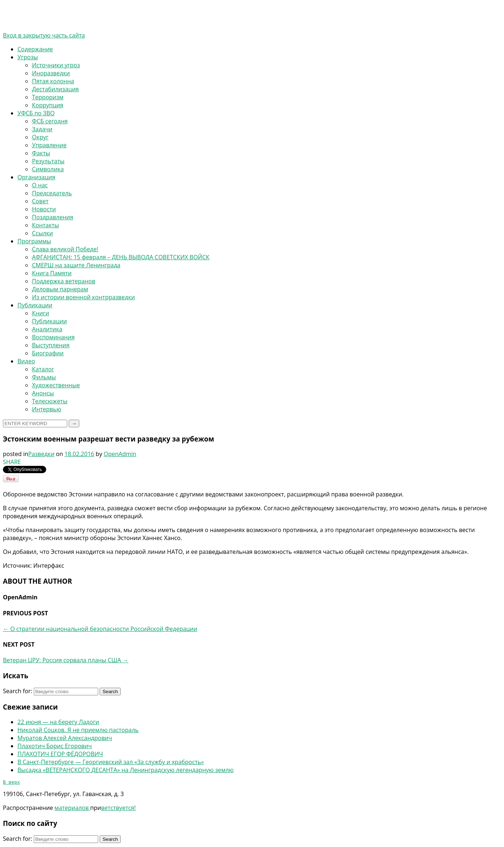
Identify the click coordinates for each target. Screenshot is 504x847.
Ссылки (43, 233)
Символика (48, 169)
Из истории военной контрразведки (83, 297)
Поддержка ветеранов (64, 281)
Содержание (35, 49)
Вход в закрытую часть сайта (44, 35)
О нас (40, 185)
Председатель (52, 193)
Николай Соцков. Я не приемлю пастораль (78, 730)
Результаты (48, 161)
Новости (44, 209)
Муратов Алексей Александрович (65, 738)
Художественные (56, 385)
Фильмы (44, 377)
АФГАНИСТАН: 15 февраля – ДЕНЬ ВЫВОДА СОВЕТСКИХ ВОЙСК (121, 257)
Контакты (45, 225)
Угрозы (28, 57)
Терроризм (48, 97)
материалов (72, 809)
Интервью (47, 409)
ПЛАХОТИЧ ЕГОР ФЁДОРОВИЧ (60, 754)
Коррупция (48, 105)
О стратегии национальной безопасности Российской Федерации (100, 629)
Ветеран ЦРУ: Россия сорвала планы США (66, 660)
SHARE (12, 462)
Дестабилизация (55, 89)
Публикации (35, 305)
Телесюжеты (50, 401)
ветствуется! (118, 809)
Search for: (18, 691)
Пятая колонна (53, 81)
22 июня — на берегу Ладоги (58, 722)
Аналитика (47, 329)
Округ (40, 137)
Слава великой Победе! (65, 249)
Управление (49, 145)
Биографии (48, 353)
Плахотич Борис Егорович (55, 746)
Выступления (51, 345)
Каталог (43, 369)
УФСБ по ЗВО (36, 113)
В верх (11, 783)
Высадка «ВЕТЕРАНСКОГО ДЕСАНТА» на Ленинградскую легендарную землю (126, 770)
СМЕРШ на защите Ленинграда (76, 265)
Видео (26, 361)
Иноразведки (51, 73)
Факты (41, 153)
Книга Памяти (52, 273)
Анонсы (43, 393)
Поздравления (53, 217)
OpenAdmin (120, 454)
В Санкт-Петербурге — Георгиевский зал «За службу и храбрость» (111, 762)
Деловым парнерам (60, 289)
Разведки (41, 454)
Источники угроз (56, 65)
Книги (41, 313)
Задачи (42, 129)
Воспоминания (53, 337)
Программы (34, 241)
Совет (40, 201)
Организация (36, 177)
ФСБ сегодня (50, 121)
